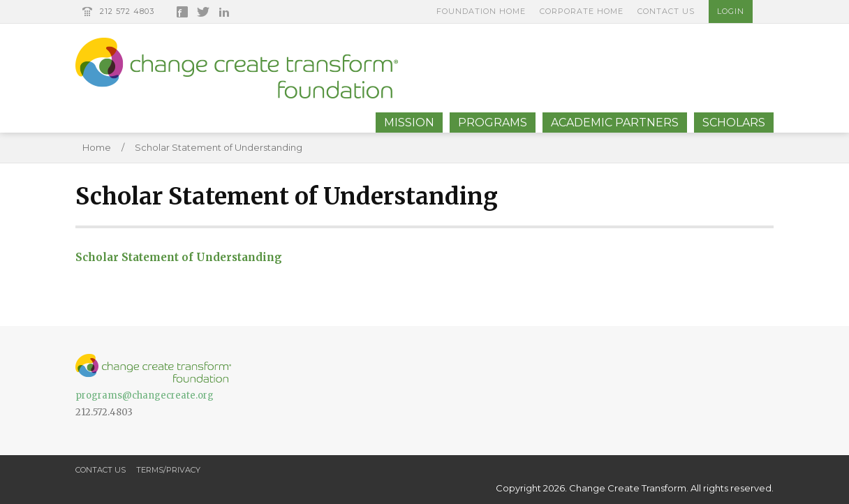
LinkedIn (224, 12)
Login (731, 11)
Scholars (734, 123)
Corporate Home (582, 11)
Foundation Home (481, 11)
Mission (409, 123)
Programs (493, 123)
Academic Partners (615, 123)
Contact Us (666, 11)
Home (97, 147)
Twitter (203, 12)
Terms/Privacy (168, 470)
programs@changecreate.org (145, 395)
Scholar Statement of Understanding (219, 147)
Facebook (182, 12)
